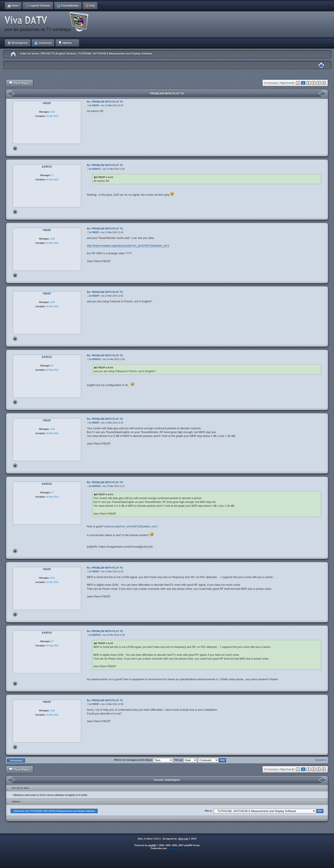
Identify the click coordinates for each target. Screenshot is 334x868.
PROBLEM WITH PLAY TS (167, 93)
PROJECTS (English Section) (58, 54)
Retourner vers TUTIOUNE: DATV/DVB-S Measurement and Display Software (54, 811)
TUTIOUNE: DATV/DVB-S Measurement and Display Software (115, 54)
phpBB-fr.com (176, 848)
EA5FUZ (96, 169)
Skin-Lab (183, 839)
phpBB (152, 845)
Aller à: (208, 811)
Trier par (186, 760)
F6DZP (95, 105)
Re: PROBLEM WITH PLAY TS (105, 102)
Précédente (16, 760)
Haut (15, 148)
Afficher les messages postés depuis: (143, 760)
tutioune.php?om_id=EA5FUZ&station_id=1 (131, 526)
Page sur (287, 83)
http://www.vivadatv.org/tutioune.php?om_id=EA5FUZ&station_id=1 (128, 246)
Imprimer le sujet (321, 65)
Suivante (320, 760)
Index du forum (30, 54)
